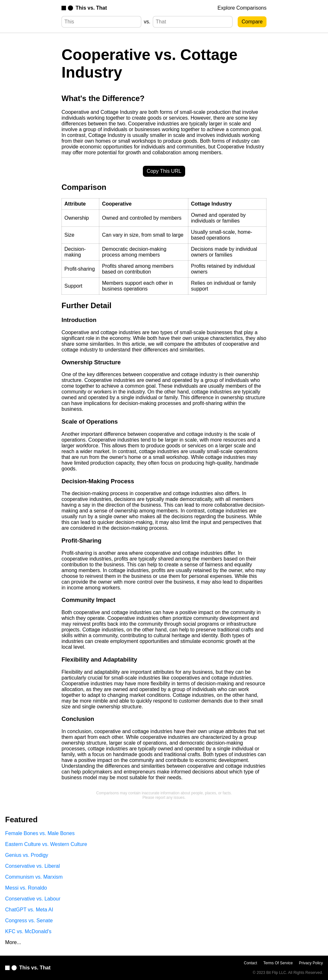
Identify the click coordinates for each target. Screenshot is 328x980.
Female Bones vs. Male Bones (40, 833)
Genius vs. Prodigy (27, 855)
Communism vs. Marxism (34, 877)
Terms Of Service (278, 963)
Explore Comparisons (242, 8)
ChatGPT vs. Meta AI (29, 910)
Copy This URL (164, 171)
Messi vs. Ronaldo (26, 888)
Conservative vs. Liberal (33, 866)
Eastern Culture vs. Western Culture (46, 844)
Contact (250, 963)
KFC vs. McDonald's (28, 931)
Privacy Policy (311, 963)
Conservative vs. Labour (33, 899)
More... (13, 942)
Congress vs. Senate (29, 921)
